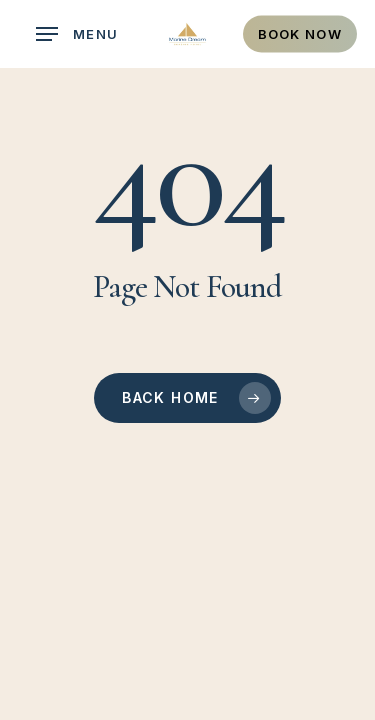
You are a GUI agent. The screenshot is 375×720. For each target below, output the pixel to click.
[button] (77, 34)
